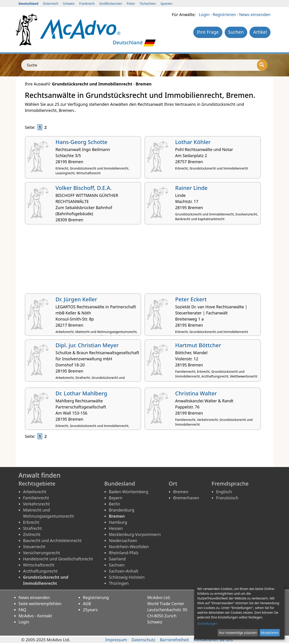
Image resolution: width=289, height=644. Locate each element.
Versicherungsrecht (42, 553)
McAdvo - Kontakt (35, 616)
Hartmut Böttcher (198, 345)
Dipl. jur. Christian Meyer (87, 345)
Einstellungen (207, 624)
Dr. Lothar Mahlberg (81, 393)
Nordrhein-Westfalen (129, 547)
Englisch (224, 492)
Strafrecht (32, 528)
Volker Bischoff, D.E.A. (84, 188)
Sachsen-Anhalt (124, 571)
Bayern (116, 498)
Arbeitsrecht (35, 492)
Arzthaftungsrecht (40, 571)
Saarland (117, 559)
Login (204, 14)
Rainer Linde (191, 188)
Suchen (236, 32)
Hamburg (118, 522)
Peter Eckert (191, 299)
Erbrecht (31, 522)
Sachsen (117, 565)
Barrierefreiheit (174, 640)
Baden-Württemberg (129, 492)
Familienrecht (36, 498)
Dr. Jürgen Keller (76, 299)
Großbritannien (111, 4)
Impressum (116, 640)
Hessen (116, 528)
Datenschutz (143, 640)
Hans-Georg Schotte (82, 142)
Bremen (181, 492)
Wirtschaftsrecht (39, 565)
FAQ (22, 610)
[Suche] (262, 65)
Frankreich (87, 4)
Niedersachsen (123, 540)
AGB (87, 604)
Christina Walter (196, 393)
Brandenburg (122, 510)
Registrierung (96, 597)
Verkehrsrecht (36, 504)
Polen (131, 4)
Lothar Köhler (193, 142)
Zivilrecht (32, 534)
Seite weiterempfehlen (40, 604)
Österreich (51, 4)
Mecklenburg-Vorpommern (135, 534)
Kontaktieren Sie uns (213, 640)
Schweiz (69, 4)
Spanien (167, 4)
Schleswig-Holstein (127, 577)
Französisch (227, 498)
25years (90, 610)
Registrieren (224, 14)
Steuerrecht (34, 547)
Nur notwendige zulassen (238, 633)
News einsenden (255, 14)
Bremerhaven (186, 498)
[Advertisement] (144, 261)
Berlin (114, 504)
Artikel (260, 32)
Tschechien (148, 4)
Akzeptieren (270, 633)
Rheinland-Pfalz (124, 553)
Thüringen (119, 583)
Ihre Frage (208, 32)
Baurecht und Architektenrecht (52, 540)
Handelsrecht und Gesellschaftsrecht (58, 559)
